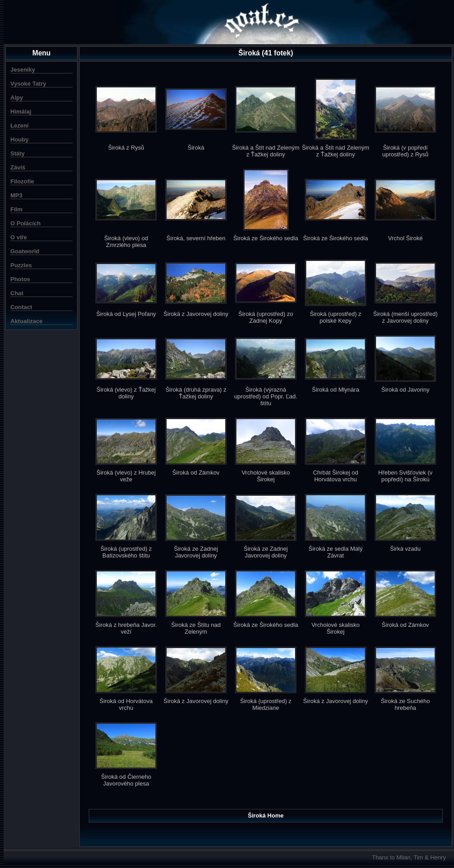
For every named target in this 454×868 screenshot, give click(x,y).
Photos (20, 279)
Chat (17, 293)
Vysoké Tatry (28, 84)
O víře (19, 237)
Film (16, 209)
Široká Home (266, 815)
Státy (18, 153)
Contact (21, 307)
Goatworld (25, 251)
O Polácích (25, 223)
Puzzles (21, 265)
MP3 (16, 195)
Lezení (19, 126)
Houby (19, 139)
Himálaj (21, 112)
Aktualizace (27, 321)
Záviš (18, 167)
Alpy (17, 98)
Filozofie (22, 181)
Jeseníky (23, 70)
